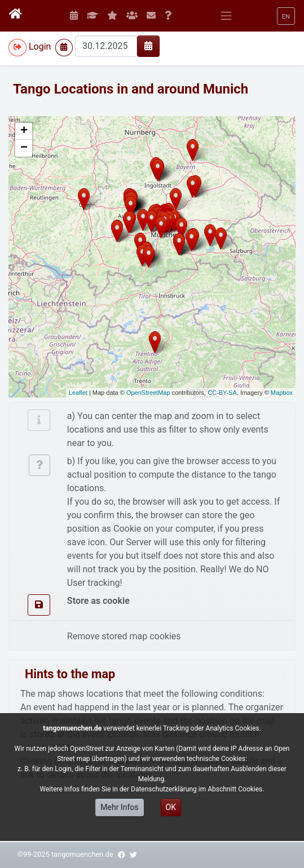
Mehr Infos (119, 807)
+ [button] (24, 131)
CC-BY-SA (222, 393)
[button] (286, 16)
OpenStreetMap (148, 393)
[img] (148, 46)
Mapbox (282, 393)
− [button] (24, 148)
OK (171, 807)
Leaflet (78, 393)
